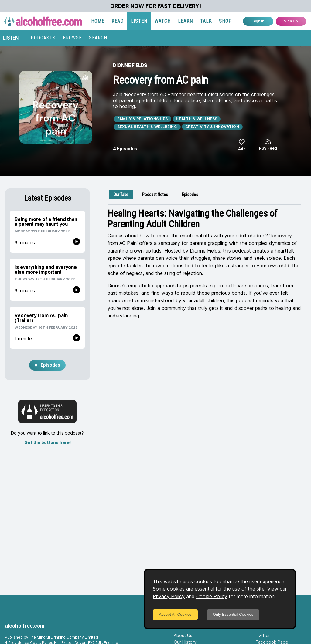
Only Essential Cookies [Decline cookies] (233, 614)
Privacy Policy (169, 596)
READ (118, 21)
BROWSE (72, 38)
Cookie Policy (212, 596)
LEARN (185, 21)
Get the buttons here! (48, 442)
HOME (98, 21)
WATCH (163, 21)
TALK (206, 21)
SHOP (225, 21)
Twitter (263, 635)
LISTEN (139, 21)
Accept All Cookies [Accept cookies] (175, 614)
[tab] (121, 195)
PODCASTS (43, 38)
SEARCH (98, 38)
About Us (183, 635)
